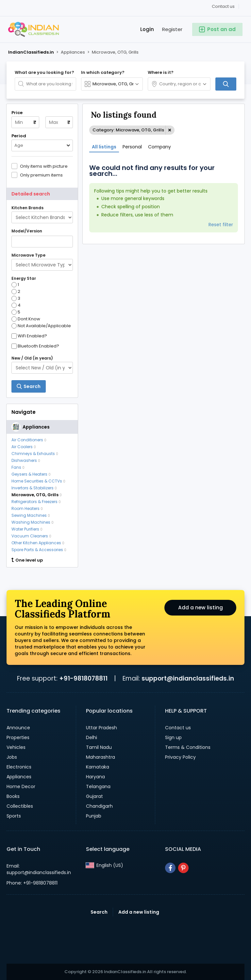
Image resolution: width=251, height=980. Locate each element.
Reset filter (221, 225)
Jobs (12, 757)
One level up (27, 560)
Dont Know (26, 319)
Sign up (173, 737)
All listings (104, 147)
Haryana (95, 777)
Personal (132, 147)
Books (13, 796)
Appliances (19, 777)
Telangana (98, 786)
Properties (18, 737)
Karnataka (98, 767)
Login (147, 29)
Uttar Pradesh (101, 728)
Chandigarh (99, 806)
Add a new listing (200, 608)
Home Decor (21, 786)
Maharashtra (100, 757)
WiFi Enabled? (32, 336)
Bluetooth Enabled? (38, 346)
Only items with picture (44, 166)
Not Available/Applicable (41, 326)
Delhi (92, 737)
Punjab (94, 816)
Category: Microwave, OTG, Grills (128, 130)
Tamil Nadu (99, 747)
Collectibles (20, 806)
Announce (18, 728)
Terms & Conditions (188, 747)
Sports (14, 816)
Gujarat (94, 796)
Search (99, 912)
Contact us (223, 6)
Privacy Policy (180, 757)
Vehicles (16, 747)
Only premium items (41, 175)
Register (172, 29)
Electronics (19, 767)
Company (159, 147)
